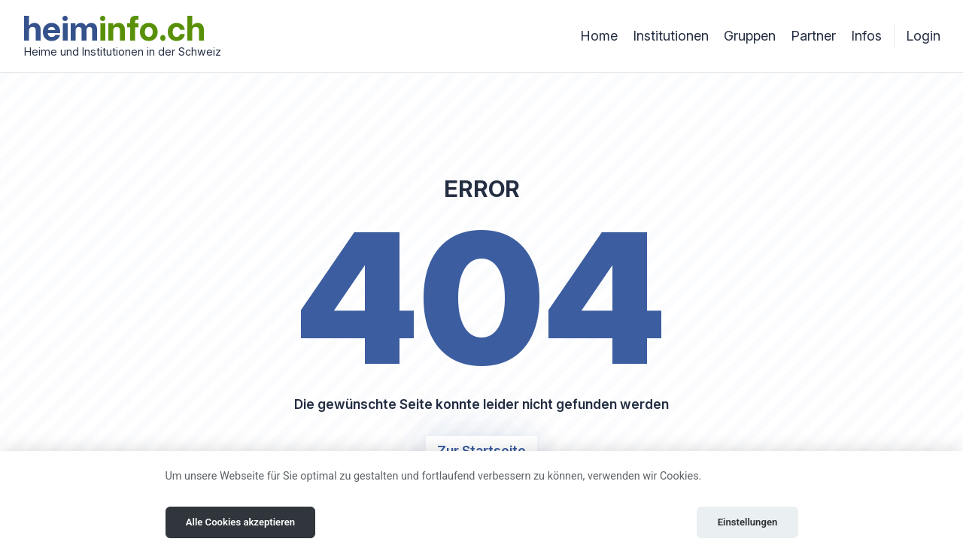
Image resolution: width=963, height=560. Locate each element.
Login (923, 36)
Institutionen (671, 36)
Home (599, 36)
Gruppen (750, 36)
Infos (866, 36)
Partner (813, 36)
